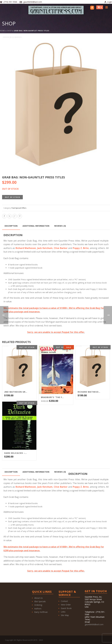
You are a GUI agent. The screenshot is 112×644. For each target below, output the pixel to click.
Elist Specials (40, 601)
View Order (66, 605)
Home (3, 31)
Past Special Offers (19, 208)
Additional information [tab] (36, 226)
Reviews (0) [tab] (60, 226)
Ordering (38, 605)
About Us (38, 598)
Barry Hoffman (41, 612)
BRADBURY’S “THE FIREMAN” (53, 397)
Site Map (65, 615)
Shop (9, 31)
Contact (64, 601)
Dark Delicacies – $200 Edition (16, 453)
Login (108, 2)
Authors (38, 609)
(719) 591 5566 (10, 2)
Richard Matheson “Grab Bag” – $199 (89, 392)
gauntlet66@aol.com (33, 2)
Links (63, 612)
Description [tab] (11, 226)
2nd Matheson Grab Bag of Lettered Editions (16, 392)
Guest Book (66, 608)
